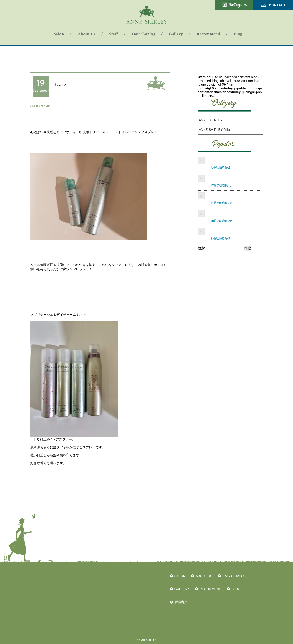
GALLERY (182, 589)
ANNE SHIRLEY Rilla (214, 130)
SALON (180, 576)
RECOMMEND (210, 589)
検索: (201, 248)
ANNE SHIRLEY (41, 106)
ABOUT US (204, 576)
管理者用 (181, 602)
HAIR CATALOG (234, 576)
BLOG (236, 589)
